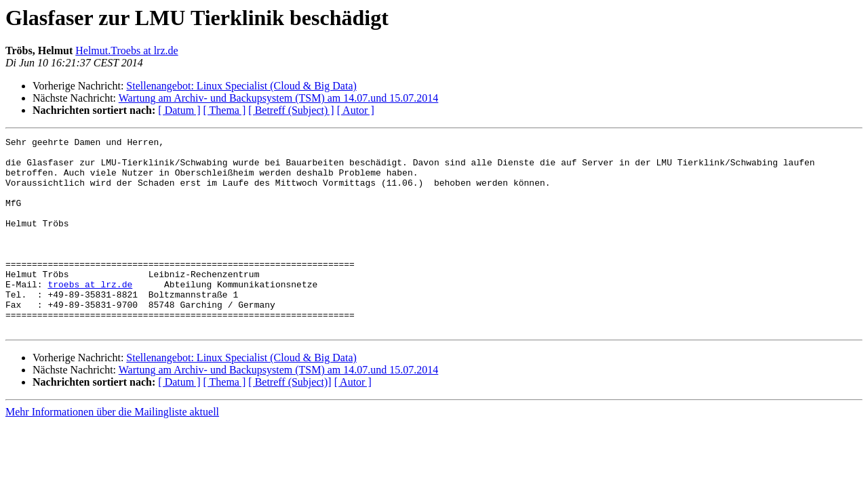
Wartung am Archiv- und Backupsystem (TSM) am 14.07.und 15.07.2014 (279, 98)
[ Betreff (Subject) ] (291, 110)
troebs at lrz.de (90, 314)
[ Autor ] (356, 110)
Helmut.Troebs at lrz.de (126, 50)
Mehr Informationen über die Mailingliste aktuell (112, 450)
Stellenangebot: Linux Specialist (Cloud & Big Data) (241, 86)
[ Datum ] (179, 110)
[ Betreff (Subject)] (290, 421)
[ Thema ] (225, 110)
